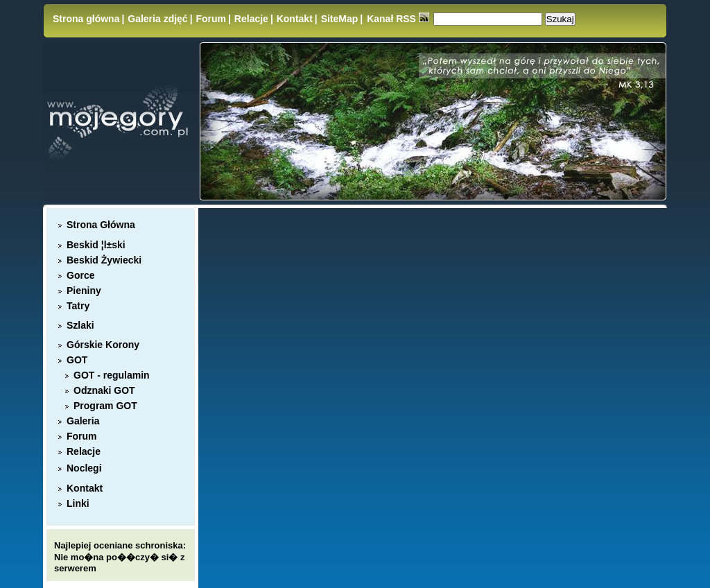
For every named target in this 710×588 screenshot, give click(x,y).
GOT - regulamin (112, 375)
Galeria (83, 421)
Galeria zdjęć (157, 19)
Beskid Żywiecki (104, 260)
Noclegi (84, 468)
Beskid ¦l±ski (96, 245)
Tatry (78, 306)
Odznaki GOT (104, 390)
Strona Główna (101, 225)
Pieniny (84, 291)
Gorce (80, 275)
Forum (211, 19)
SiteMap (340, 19)
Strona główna (86, 19)
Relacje (251, 19)
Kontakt (295, 19)
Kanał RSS (398, 19)
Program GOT (105, 406)
